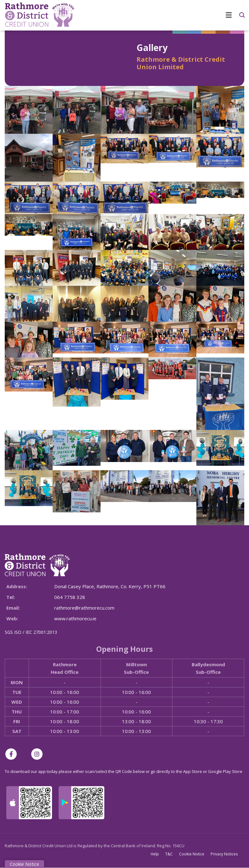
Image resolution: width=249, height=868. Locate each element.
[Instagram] (38, 754)
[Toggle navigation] (159, 15)
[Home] (35, 15)
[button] (242, 15)
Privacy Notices (224, 854)
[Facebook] (13, 754)
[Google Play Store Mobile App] (81, 803)
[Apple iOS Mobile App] (29, 803)
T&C (169, 854)
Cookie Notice (192, 854)
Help (155, 854)
